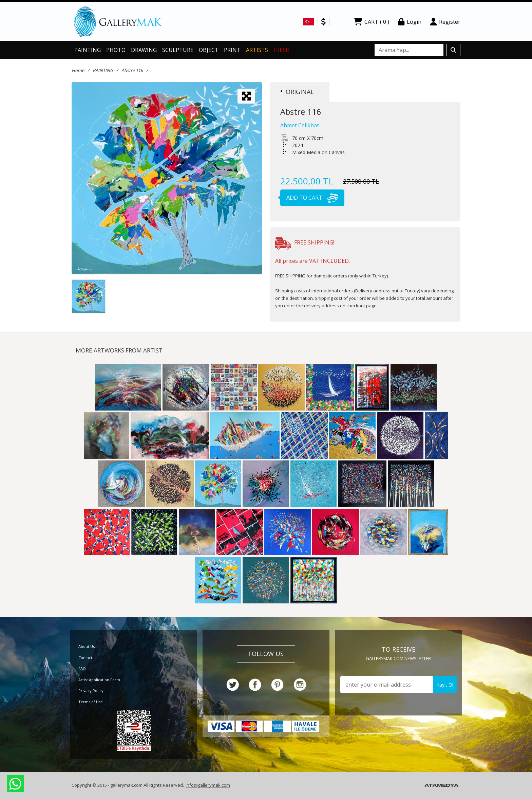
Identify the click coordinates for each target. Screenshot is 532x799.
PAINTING (88, 50)
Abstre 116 (132, 70)
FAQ (82, 668)
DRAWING (144, 50)
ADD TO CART (309, 198)
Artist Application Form (99, 680)
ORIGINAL (297, 92)
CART (371, 22)
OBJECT (209, 50)
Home (78, 70)
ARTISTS (257, 50)
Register (445, 22)
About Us (87, 646)
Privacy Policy (91, 691)
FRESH (282, 50)
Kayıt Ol (445, 685)
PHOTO (116, 50)
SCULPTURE (178, 50)
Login (410, 22)
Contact (85, 658)
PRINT (232, 50)
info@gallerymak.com (208, 785)
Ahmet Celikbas (300, 125)
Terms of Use (91, 702)
